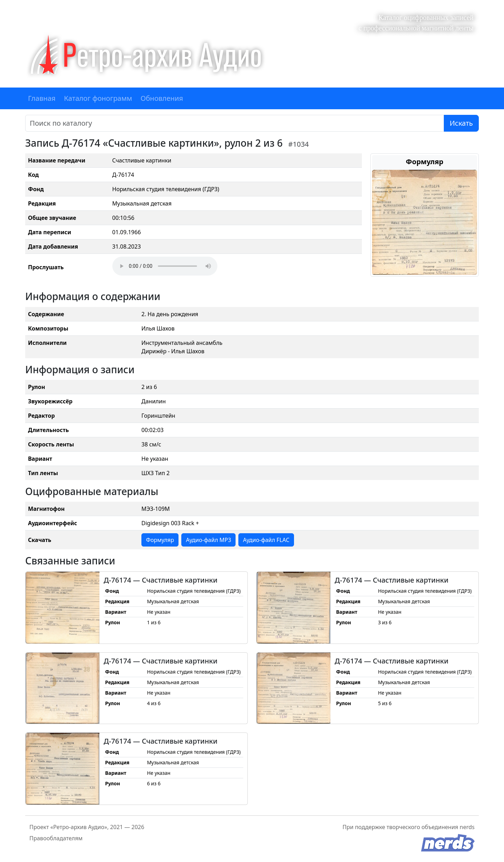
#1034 (299, 144)
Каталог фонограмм (98, 98)
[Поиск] (235, 123)
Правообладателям (56, 838)
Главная (42, 98)
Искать (461, 123)
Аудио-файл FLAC (266, 540)
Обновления (162, 98)
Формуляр (160, 540)
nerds (467, 827)
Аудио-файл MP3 (208, 540)
